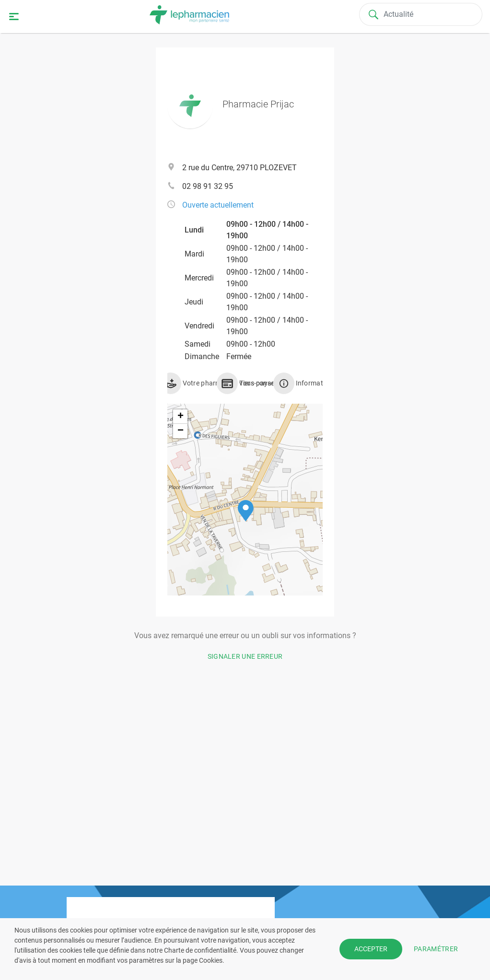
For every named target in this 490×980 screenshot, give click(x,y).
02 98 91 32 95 (208, 186)
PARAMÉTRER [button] (436, 949)
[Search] (421, 14)
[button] (246, 511)
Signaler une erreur (245, 656)
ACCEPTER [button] (371, 949)
